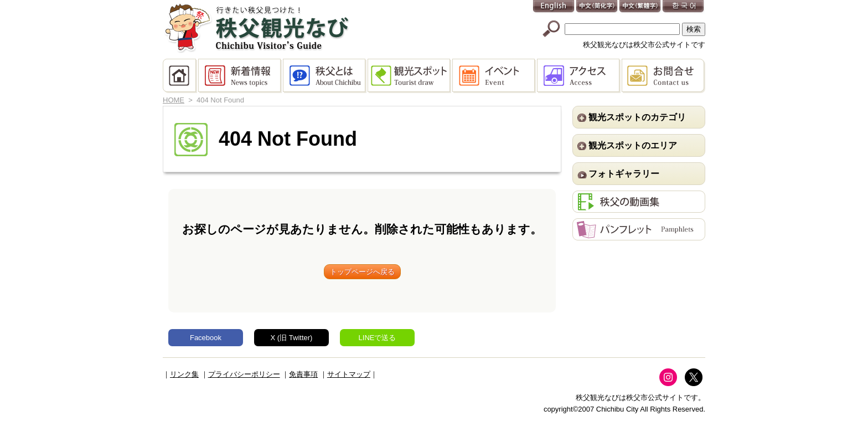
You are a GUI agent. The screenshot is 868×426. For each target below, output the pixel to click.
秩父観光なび (257, 28)
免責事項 (303, 374)
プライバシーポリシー (244, 374)
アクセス (579, 76)
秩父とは (325, 76)
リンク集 (184, 374)
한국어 (684, 7)
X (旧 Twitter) (292, 338)
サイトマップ (349, 374)
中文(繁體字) (640, 7)
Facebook (206, 338)
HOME (180, 76)
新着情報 (241, 76)
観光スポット (410, 76)
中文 (597, 7)
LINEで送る (378, 338)
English (554, 7)
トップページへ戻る (362, 272)
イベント (495, 76)
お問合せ (663, 76)
